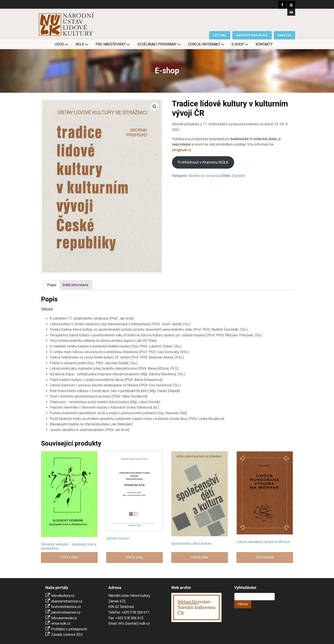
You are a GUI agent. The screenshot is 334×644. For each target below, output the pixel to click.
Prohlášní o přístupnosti (69, 629)
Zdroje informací (206, 44)
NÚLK (82, 44)
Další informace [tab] (75, 285)
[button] (155, 107)
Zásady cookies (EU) (67, 635)
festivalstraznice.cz (66, 607)
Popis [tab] (52, 285)
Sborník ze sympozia (204, 176)
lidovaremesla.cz (64, 618)
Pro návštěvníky (113, 44)
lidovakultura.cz (63, 596)
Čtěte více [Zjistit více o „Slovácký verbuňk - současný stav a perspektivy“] (69, 557)
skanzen (284, 35)
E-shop (240, 44)
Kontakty (264, 44)
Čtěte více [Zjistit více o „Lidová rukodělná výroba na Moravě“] (265, 557)
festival (220, 35)
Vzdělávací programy (159, 44)
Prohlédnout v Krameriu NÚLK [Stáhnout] (203, 162)
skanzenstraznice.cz (67, 601)
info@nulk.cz (182, 150)
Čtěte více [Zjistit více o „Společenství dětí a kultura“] (200, 557)
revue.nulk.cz (61, 623)
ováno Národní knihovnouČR (196, 607)
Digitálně (238, 176)
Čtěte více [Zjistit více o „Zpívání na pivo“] (135, 557)
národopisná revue (252, 35)
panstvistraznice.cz (66, 612)
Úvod (62, 44)
